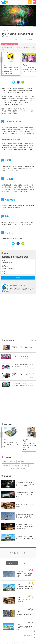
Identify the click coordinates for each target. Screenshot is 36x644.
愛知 (4, 30)
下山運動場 (12, 462)
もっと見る (33, 340)
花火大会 (25, 465)
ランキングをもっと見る (27, 636)
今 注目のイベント (12, 563)
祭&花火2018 (15, 465)
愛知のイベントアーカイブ (17, 286)
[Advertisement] (18, 317)
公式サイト (18, 278)
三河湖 (5, 462)
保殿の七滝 (21, 462)
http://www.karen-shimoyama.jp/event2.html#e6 (26, 26)
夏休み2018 (30, 462)
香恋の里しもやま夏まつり (18, 469)
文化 (8, 30)
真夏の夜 (6, 465)
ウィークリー (24, 563)
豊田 (32, 465)
